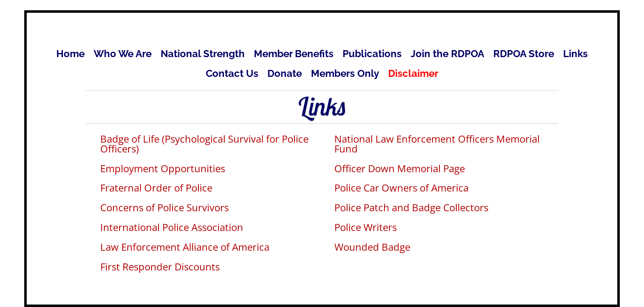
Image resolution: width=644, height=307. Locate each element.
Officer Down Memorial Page (400, 168)
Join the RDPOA (447, 55)
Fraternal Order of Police (156, 188)
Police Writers (366, 227)
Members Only (345, 75)
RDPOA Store (524, 55)
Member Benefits (294, 55)
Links (575, 55)
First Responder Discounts (160, 267)
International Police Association (172, 227)
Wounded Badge (372, 247)
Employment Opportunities (163, 168)
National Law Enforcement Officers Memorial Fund (437, 144)
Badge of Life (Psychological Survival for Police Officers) (204, 144)
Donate (285, 75)
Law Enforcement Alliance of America (185, 247)
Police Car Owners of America (401, 188)
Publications (372, 55)
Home (70, 55)
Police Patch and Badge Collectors (411, 207)
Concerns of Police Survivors (164, 207)
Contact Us (232, 75)
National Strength (203, 55)
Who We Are (123, 55)
